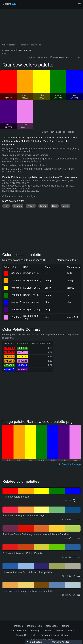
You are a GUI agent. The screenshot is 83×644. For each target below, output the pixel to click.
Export (71, 57)
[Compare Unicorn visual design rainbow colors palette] (79, 595)
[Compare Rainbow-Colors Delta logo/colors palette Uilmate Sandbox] (79, 538)
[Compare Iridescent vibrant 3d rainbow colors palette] (79, 576)
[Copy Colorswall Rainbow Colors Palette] (74, 557)
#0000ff (16, 302)
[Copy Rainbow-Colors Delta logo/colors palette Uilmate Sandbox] (74, 538)
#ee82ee (16, 317)
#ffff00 (16, 288)
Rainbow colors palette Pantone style (24, 516)
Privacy (60, 631)
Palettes (19, 626)
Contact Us (21, 635)
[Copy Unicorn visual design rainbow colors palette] (74, 595)
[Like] (31, 57)
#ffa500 (16, 280)
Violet (66, 206)
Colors (10, 4)
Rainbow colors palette (16, 497)
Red (6, 206)
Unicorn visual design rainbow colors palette (28, 591)
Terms (71, 631)
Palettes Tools (34, 626)
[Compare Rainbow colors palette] (79, 57)
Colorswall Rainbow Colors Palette (23, 553)
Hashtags (36, 631)
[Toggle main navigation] (79, 4)
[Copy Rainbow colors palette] (74, 501)
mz (7, 54)
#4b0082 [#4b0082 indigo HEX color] (6, 308)
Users (48, 631)
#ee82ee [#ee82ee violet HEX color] (6, 316)
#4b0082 (16, 310)
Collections (52, 626)
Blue (54, 206)
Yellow (31, 206)
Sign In (45, 132)
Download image (69, 464)
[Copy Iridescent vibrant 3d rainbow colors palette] (74, 576)
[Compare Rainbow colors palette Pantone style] (79, 519)
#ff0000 (16, 273)
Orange (18, 206)
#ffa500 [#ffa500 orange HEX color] (6, 279)
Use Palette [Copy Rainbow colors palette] (57, 57)
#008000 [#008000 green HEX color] (6, 294)
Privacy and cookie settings (54, 635)
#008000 (16, 295)
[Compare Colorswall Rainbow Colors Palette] (79, 557)
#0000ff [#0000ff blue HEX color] (6, 301)
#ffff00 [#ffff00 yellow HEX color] (6, 287)
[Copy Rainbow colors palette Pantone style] (74, 519)
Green (43, 206)
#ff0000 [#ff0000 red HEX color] (6, 272)
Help (34, 635)
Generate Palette (18, 631)
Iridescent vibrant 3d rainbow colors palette (27, 572)
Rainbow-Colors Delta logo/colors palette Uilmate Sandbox (36, 534)
